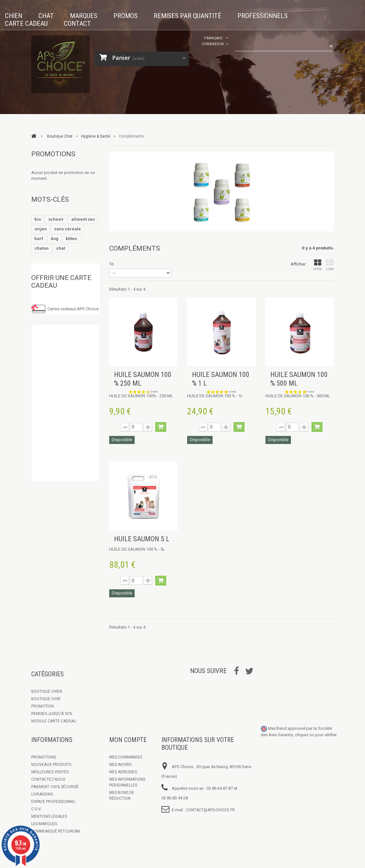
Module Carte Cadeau (54, 721)
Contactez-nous (48, 779)
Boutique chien (47, 691)
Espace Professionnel (53, 802)
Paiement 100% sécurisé (55, 787)
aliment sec (83, 219)
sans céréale (67, 229)
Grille (318, 265)
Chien (14, 16)
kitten (71, 239)
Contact (77, 24)
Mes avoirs (120, 765)
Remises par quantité (187, 16)
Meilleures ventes (50, 772)
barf (39, 239)
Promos (125, 16)
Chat (46, 16)
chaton (42, 248)
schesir (56, 219)
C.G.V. (36, 809)
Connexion (213, 44)
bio (38, 219)
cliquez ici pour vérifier (316, 735)
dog (54, 239)
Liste (330, 265)
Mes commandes (126, 757)
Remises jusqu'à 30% (52, 714)
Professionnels (263, 16)
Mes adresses (123, 772)
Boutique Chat (46, 699)
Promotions (53, 154)
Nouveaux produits (51, 765)
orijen (41, 229)
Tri (111, 264)
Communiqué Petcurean (56, 831)
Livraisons (42, 794)
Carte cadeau (26, 24)
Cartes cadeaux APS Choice (73, 309)
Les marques (44, 824)
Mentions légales (49, 816)
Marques (84, 16)
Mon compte (128, 740)
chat (61, 248)
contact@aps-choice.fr (210, 810)
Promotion (43, 706)
